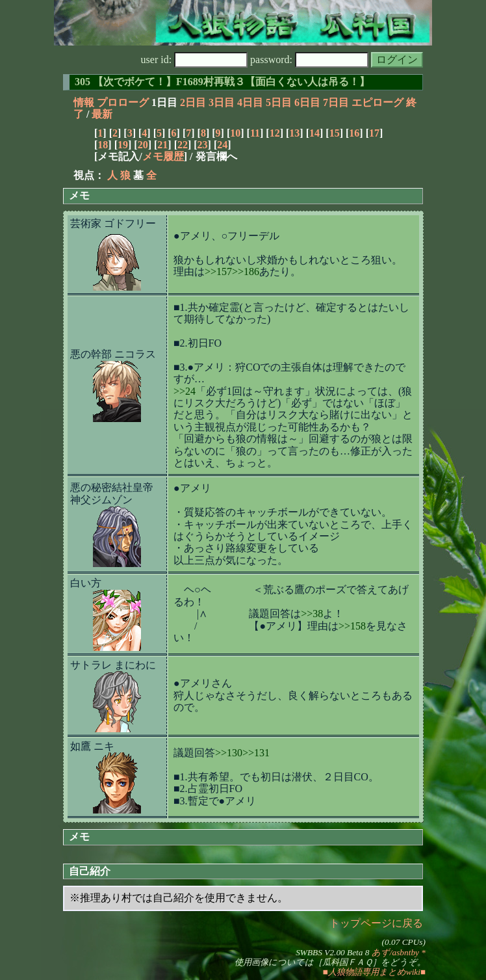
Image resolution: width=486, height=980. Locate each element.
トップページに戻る (376, 923)
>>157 (218, 271)
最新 (102, 114)
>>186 (246, 271)
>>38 (312, 614)
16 (354, 133)
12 (275, 133)
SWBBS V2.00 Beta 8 (332, 952)
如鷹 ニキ (92, 746)
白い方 (86, 583)
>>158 (352, 626)
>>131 (256, 753)
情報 (84, 102)
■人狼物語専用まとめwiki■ (374, 972)
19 (123, 145)
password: (309, 60)
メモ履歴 (163, 156)
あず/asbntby (395, 952)
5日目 (279, 102)
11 (255, 133)
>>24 (185, 391)
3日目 (222, 102)
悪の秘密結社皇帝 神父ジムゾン (112, 493)
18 (103, 145)
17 (374, 133)
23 (203, 145)
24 (222, 145)
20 (143, 145)
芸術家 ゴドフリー (113, 223)
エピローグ (377, 102)
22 (183, 145)
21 (162, 145)
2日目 (193, 102)
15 (335, 133)
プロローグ (123, 102)
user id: (195, 60)
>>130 (229, 753)
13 (294, 133)
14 (314, 133)
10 (235, 133)
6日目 (307, 102)
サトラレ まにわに (113, 665)
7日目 (336, 102)
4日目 (250, 102)
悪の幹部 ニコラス (113, 354)
